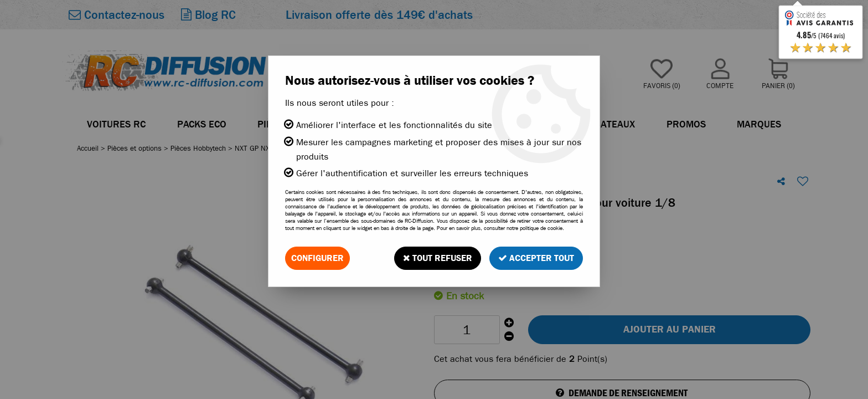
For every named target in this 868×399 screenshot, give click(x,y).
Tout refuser (438, 258)
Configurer (317, 258)
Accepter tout (536, 258)
